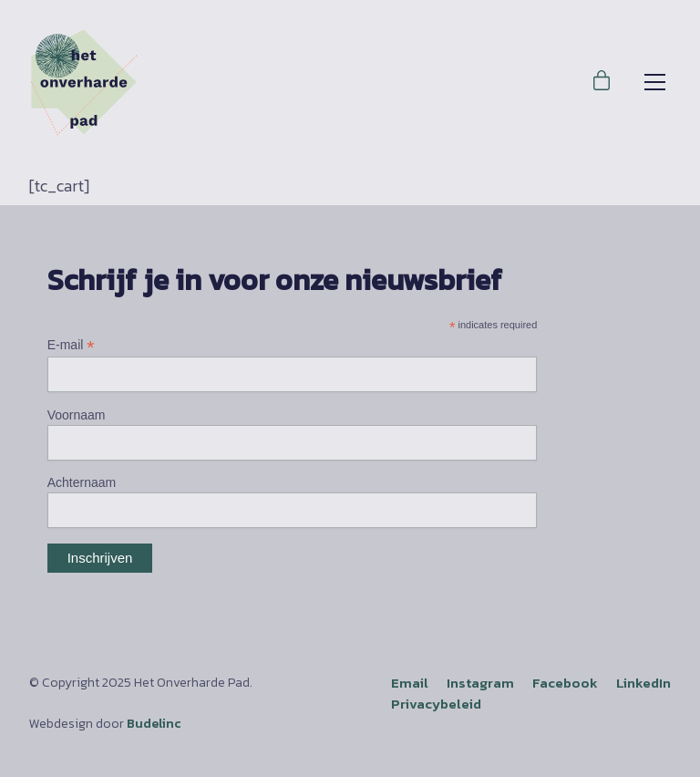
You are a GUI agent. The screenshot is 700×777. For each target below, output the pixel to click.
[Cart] (602, 82)
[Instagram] (480, 683)
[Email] (410, 683)
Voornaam (77, 415)
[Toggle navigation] (655, 82)
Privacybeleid (436, 704)
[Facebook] (565, 683)
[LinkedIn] (643, 683)
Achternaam (82, 482)
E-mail (71, 345)
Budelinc (154, 724)
